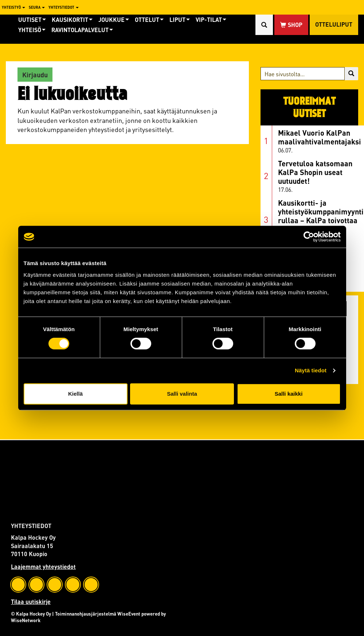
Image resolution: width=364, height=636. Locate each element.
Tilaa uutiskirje (31, 602)
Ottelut (149, 20)
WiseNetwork (26, 620)
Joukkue (114, 20)
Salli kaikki (289, 394)
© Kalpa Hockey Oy (31, 614)
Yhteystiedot (64, 7)
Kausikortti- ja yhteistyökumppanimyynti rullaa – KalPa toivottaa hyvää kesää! (321, 216)
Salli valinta (182, 394)
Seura (37, 7)
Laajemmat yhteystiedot (43, 567)
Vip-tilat (211, 20)
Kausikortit (72, 20)
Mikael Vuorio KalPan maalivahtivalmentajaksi (320, 137)
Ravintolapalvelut (82, 30)
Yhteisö (32, 30)
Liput (180, 20)
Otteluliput (334, 25)
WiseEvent (129, 614)
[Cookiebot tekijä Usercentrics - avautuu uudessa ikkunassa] (309, 237)
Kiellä (75, 394)
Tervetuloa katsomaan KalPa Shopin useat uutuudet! (315, 172)
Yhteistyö (13, 7)
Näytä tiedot (311, 370)
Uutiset (32, 20)
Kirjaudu (35, 75)
